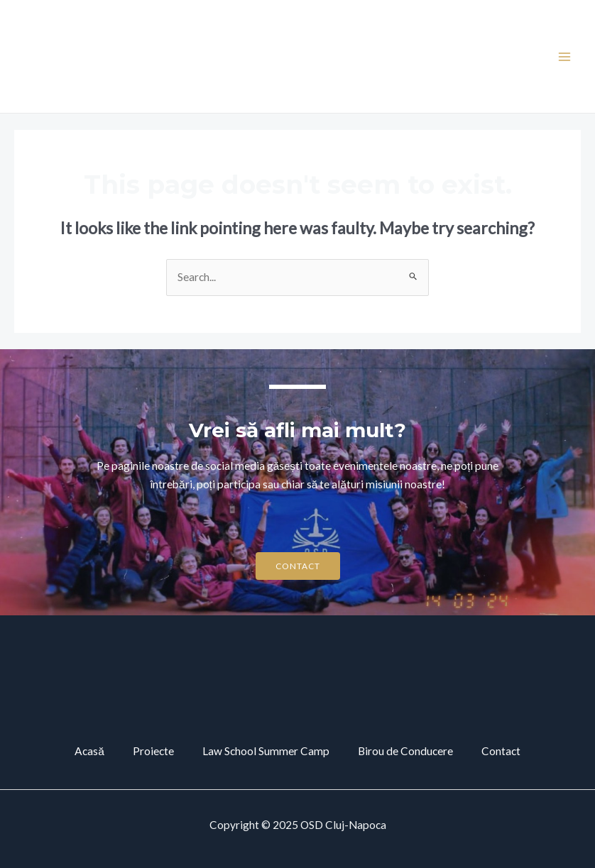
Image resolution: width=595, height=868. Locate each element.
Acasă (89, 751)
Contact (501, 751)
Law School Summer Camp (266, 751)
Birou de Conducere (405, 751)
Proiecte (153, 751)
